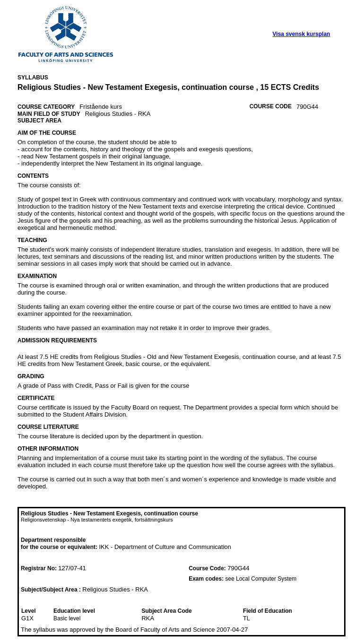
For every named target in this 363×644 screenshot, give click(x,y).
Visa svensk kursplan (302, 34)
